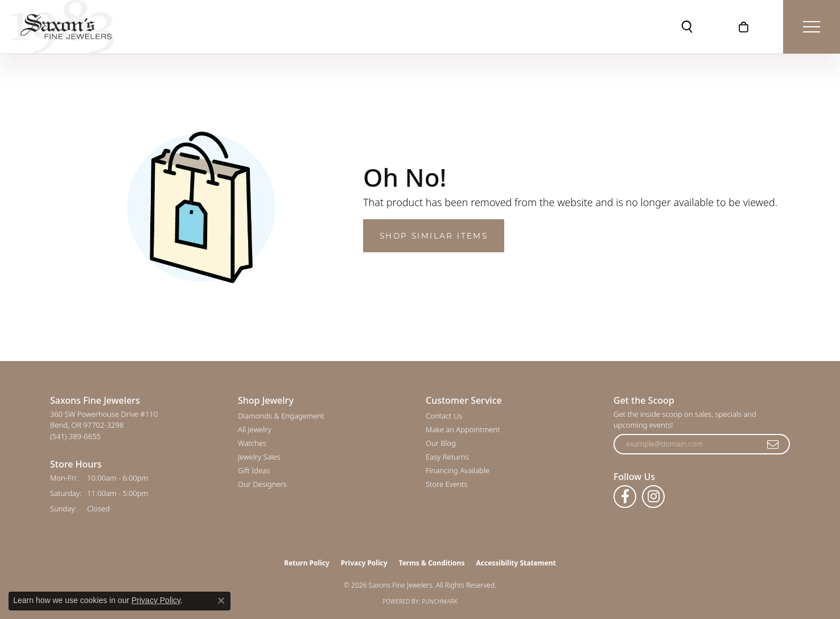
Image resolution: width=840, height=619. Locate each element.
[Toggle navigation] (812, 27)
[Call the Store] (75, 436)
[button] (687, 27)
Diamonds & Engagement (281, 416)
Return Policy (307, 563)
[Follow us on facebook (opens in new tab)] (625, 497)
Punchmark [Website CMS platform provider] (440, 601)
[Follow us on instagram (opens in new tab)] (653, 497)
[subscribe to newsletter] (773, 444)
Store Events (446, 484)
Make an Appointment (463, 429)
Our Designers (262, 484)
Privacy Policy (364, 563)
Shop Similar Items (434, 236)
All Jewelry (254, 429)
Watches (252, 443)
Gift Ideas (254, 470)
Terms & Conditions (432, 563)
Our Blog (441, 443)
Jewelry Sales (259, 457)
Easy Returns (447, 457)
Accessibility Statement (516, 563)
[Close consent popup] (221, 601)
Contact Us (444, 416)
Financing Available (458, 470)
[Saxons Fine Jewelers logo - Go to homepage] (63, 27)
